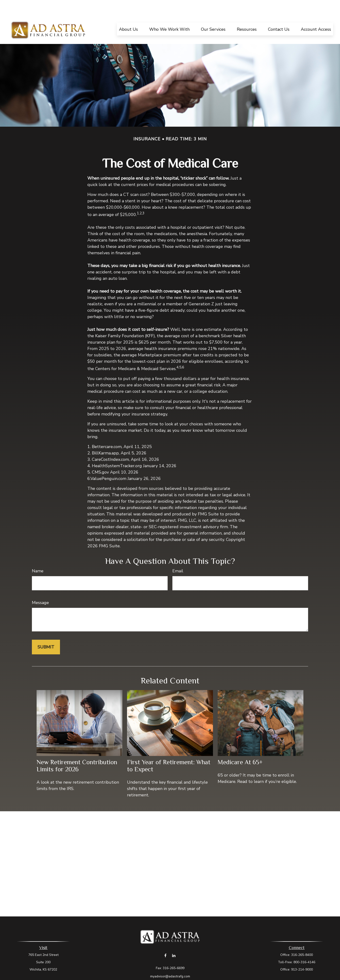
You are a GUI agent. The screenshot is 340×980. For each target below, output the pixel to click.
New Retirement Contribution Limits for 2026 (77, 751)
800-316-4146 (304, 948)
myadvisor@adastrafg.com (170, 962)
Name (38, 557)
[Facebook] (165, 941)
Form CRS (175, 970)
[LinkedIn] (174, 941)
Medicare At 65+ (240, 748)
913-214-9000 (302, 955)
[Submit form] (46, 633)
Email (178, 557)
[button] (128, 15)
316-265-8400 (302, 941)
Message (40, 588)
